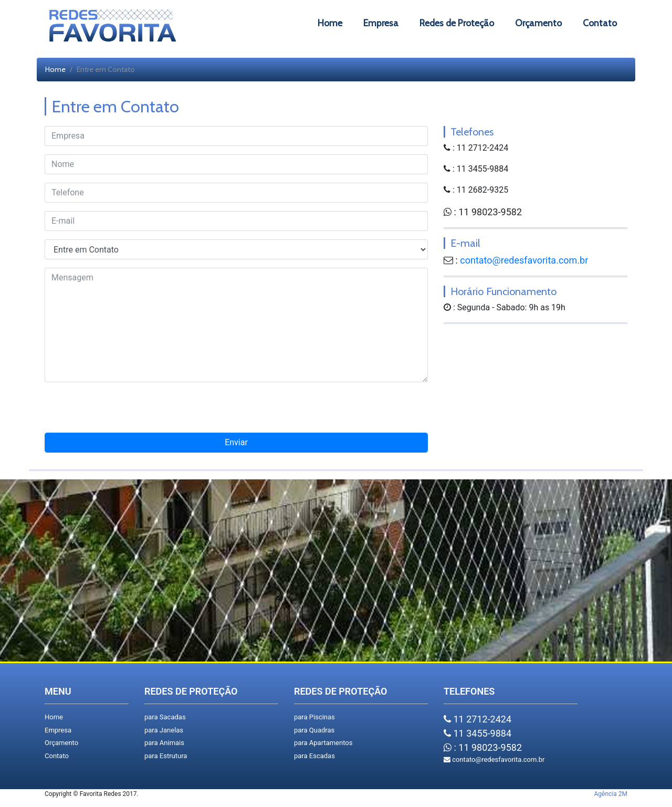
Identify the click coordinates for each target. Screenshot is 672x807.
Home (55, 69)
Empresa (58, 730)
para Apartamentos (323, 743)
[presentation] (236, 412)
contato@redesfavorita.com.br (524, 260)
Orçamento (61, 743)
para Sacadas (165, 717)
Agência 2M (611, 794)
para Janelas (164, 730)
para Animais (164, 743)
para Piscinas (314, 717)
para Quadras (314, 730)
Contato (57, 756)
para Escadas (314, 756)
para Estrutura (166, 756)
